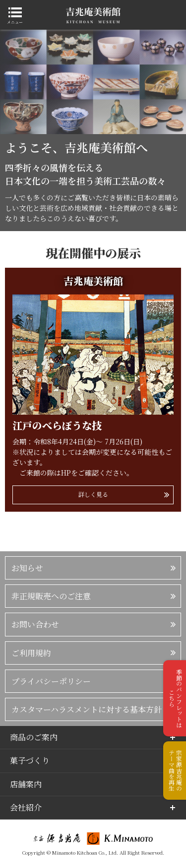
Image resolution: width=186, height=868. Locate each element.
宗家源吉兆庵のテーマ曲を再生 (175, 771)
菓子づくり (30, 760)
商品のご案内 (34, 737)
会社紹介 (26, 807)
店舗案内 (26, 784)
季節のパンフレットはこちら (175, 698)
